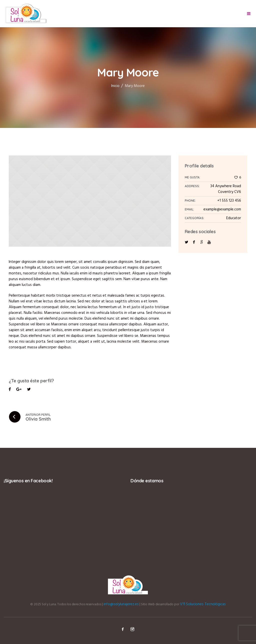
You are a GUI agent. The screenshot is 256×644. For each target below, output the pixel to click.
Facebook (10, 390)
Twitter (19, 390)
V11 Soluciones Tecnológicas (203, 604)
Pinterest (29, 390)
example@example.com (222, 209)
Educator (234, 218)
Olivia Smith (38, 419)
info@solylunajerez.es (121, 604)
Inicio (115, 86)
